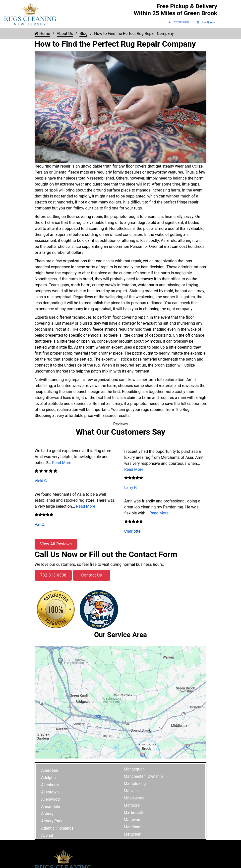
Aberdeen (50, 770)
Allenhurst (50, 785)
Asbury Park (52, 821)
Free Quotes (206, 22)
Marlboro (132, 805)
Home (42, 34)
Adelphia (49, 778)
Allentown (50, 792)
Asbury (47, 814)
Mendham (133, 827)
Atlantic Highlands (57, 828)
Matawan (132, 820)
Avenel (47, 835)
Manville (131, 791)
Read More (62, 463)
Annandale (51, 807)
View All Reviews (56, 544)
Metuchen (133, 834)
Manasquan (134, 769)
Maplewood (134, 798)
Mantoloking (135, 784)
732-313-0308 (179, 22)
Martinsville (134, 813)
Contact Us (92, 575)
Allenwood (50, 799)
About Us (65, 34)
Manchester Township (143, 776)
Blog (83, 34)
